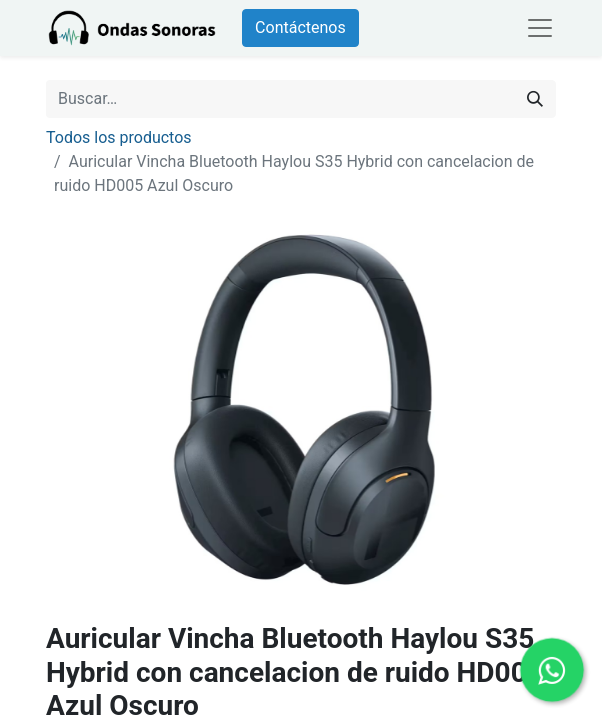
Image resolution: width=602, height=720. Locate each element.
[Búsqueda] (535, 99)
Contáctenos (300, 27)
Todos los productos (119, 137)
